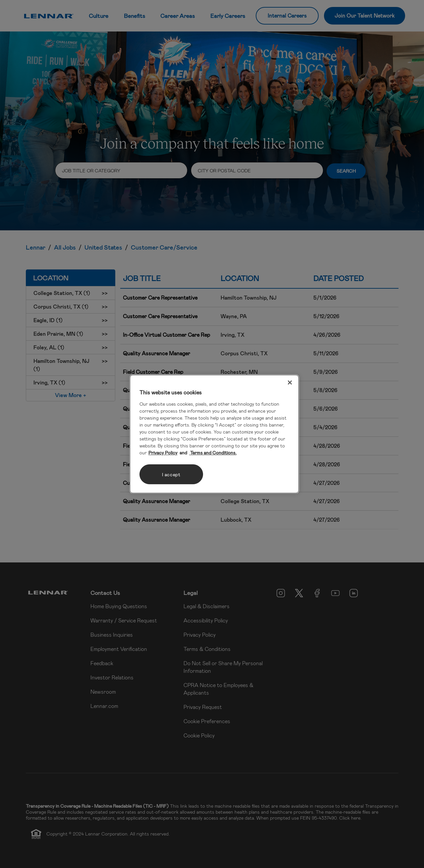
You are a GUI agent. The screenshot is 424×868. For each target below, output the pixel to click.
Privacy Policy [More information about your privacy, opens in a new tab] (163, 453)
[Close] (290, 382)
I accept (171, 474)
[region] (214, 434)
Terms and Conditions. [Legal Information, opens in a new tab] (213, 453)
